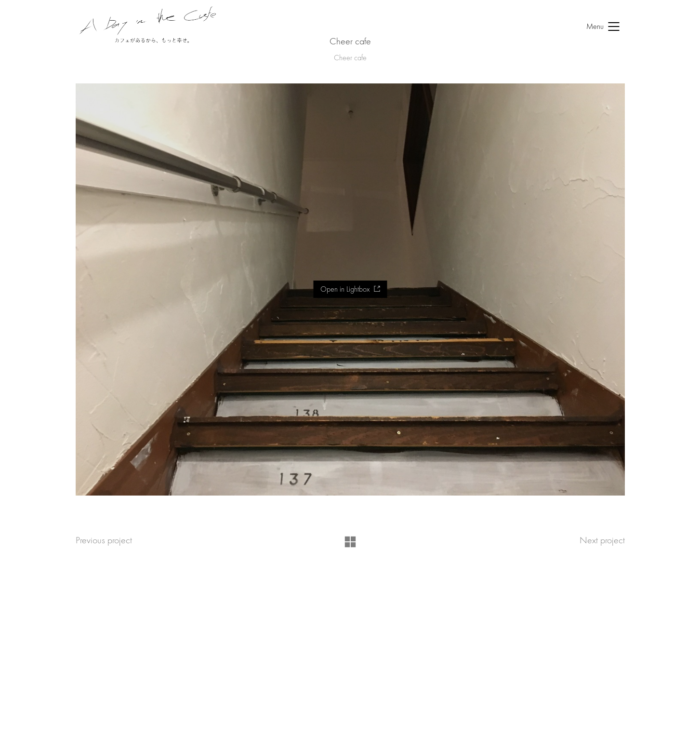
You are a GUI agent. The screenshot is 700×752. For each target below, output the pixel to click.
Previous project (104, 540)
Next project (602, 540)
